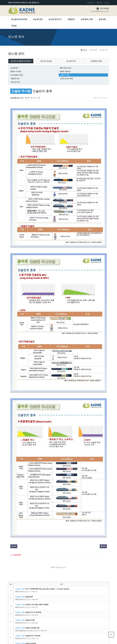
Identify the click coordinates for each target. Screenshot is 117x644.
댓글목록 (16, 483)
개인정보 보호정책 (85, 628)
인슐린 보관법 (30, 579)
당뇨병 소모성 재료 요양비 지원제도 (37, 533)
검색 (14, 474)
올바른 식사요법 (16, 71)
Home (84, 50)
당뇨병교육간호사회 (19, 19)
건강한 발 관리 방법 (66, 79)
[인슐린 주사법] (20, 517)
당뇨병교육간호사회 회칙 (104, 628)
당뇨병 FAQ (71, 61)
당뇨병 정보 (38, 19)
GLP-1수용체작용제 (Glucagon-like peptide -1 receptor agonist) (47, 517)
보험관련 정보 (96, 61)
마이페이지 (91, 3)
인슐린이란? (29, 603)
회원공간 (71, 19)
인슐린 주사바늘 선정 (32, 556)
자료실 (14, 26)
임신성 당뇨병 (46, 61)
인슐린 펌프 (29, 525)
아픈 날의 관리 (15, 82)
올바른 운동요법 (65, 71)
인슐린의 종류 (30, 587)
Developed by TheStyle (77, 640)
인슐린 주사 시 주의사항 (33, 540)
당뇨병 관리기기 (55, 19)
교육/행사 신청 (87, 19)
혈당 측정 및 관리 (66, 68)
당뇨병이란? (14, 68)
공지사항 (102, 19)
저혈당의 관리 (15, 79)
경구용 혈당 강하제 (17, 75)
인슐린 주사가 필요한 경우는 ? (35, 595)
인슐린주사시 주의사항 (33, 564)
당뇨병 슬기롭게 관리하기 (21, 61)
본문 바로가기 (0, 0)
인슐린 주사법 (65, 75)
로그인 (107, 3)
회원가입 (99, 3)
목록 (103, 474)
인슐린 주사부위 (31, 572)
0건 (27, 98)
